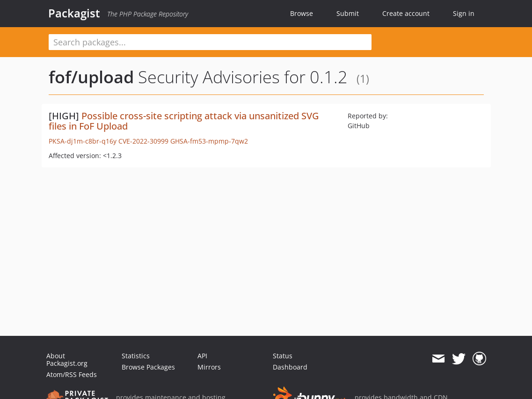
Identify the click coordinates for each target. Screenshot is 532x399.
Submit (348, 13)
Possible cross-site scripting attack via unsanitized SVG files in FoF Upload (184, 121)
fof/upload (91, 77)
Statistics (136, 356)
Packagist (74, 13)
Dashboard (290, 367)
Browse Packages (148, 367)
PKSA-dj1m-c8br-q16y (83, 141)
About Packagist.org (67, 359)
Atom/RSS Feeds (72, 374)
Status (283, 356)
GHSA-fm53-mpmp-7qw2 (209, 141)
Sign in (464, 13)
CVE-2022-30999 (143, 141)
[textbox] (210, 42)
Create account (406, 13)
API (202, 356)
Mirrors (209, 367)
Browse (302, 13)
